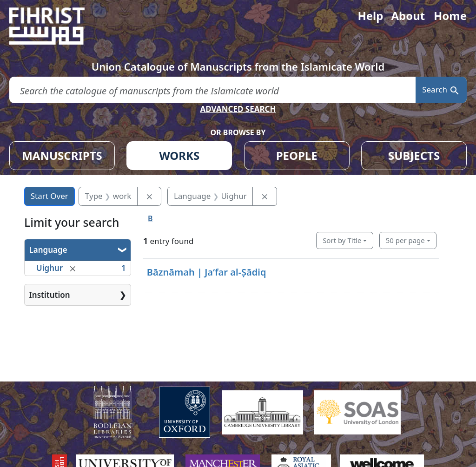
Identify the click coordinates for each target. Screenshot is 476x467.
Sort (342, 240)
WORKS (179, 155)
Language (48, 250)
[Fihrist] (56, 26)
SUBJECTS (414, 155)
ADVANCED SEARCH (238, 109)
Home (450, 16)
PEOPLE (297, 155)
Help (370, 16)
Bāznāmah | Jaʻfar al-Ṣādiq (207, 272)
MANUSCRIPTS (62, 155)
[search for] (212, 90)
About (408, 16)
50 (405, 240)
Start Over (50, 196)
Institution (50, 295)
